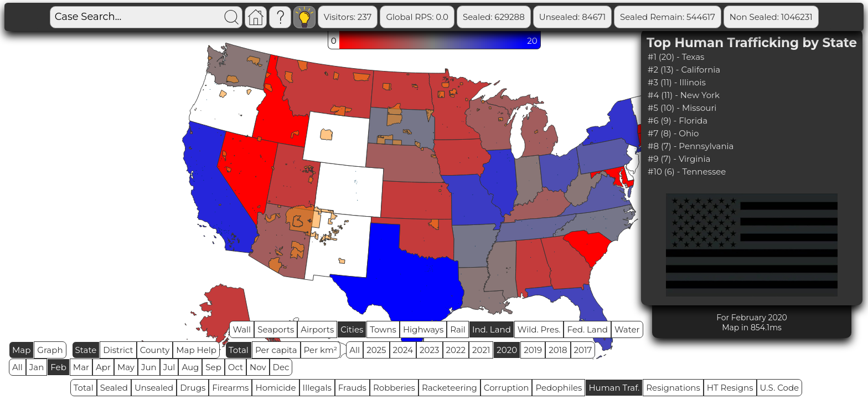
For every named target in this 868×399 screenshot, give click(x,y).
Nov (258, 367)
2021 (481, 350)
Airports (317, 329)
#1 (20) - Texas (676, 57)
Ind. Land (492, 329)
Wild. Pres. (539, 329)
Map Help (196, 350)
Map (21, 350)
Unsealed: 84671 (572, 17)
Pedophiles (559, 388)
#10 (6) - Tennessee (687, 172)
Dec (281, 367)
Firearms (230, 388)
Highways (423, 329)
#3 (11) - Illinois (677, 82)
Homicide (275, 388)
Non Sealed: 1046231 (771, 17)
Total (239, 350)
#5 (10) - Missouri (682, 108)
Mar (81, 367)
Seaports (276, 329)
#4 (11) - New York (684, 95)
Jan (37, 367)
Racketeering (449, 388)
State (86, 350)
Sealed (114, 388)
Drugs (193, 388)
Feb (58, 367)
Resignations (673, 388)
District (118, 350)
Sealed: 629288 (494, 17)
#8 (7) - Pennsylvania (691, 146)
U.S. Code (780, 388)
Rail (458, 329)
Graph (50, 350)
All (355, 350)
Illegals (317, 388)
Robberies (394, 388)
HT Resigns (730, 388)
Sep (213, 367)
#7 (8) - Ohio (673, 133)
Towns (383, 329)
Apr (103, 367)
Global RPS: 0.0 (417, 17)
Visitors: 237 (348, 17)
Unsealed (154, 388)
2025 (376, 350)
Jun (149, 367)
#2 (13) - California (684, 70)
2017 (583, 350)
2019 (533, 350)
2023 (429, 350)
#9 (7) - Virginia (679, 159)
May (126, 367)
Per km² (321, 350)
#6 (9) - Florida (678, 121)
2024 (403, 350)
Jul (169, 367)
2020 (507, 350)
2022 (456, 350)
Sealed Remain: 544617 (668, 17)
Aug (190, 367)
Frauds (352, 388)
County (155, 350)
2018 (558, 350)
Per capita (276, 350)
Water (627, 329)
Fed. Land (587, 329)
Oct (236, 367)
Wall (242, 329)
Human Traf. (614, 388)
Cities (352, 329)
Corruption (507, 388)
